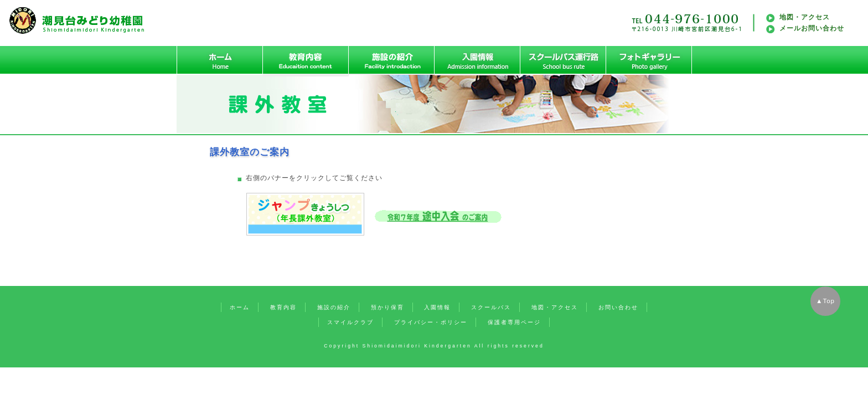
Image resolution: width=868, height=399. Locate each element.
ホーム (240, 307)
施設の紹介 (334, 307)
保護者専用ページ (514, 322)
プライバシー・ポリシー (431, 322)
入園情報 (437, 307)
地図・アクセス (805, 17)
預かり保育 (387, 307)
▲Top (825, 301)
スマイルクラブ (350, 322)
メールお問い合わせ (812, 28)
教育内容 (283, 307)
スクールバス (491, 307)
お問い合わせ (618, 307)
